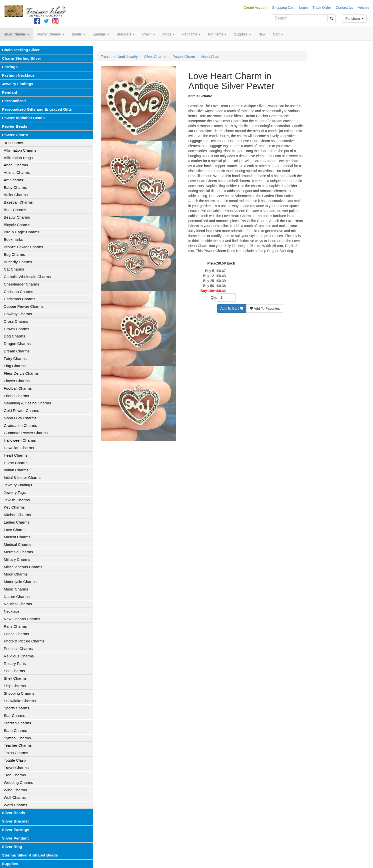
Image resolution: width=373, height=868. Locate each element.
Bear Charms (15, 210)
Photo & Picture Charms (24, 641)
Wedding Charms (18, 782)
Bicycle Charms (17, 225)
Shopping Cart (283, 7)
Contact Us (344, 7)
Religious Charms (19, 656)
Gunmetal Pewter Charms (26, 433)
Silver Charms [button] (16, 34)
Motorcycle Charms (20, 582)
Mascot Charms (17, 537)
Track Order (322, 7)
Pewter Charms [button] (50, 34)
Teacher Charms (18, 745)
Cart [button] (278, 34)
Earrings (10, 67)
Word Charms (15, 805)
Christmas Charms (19, 299)
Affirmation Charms (20, 150)
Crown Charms (16, 329)
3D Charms (13, 143)
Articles (363, 7)
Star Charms (14, 716)
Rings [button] (169, 34)
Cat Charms (14, 269)
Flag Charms (15, 366)
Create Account (255, 7)
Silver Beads (13, 813)
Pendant (10, 92)
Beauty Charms (17, 217)
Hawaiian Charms (19, 448)
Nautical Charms (18, 604)
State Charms (15, 730)
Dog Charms (14, 336)
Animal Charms (17, 172)
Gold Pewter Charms (21, 411)
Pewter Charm (15, 135)
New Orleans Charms (22, 619)
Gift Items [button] (217, 34)
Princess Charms (18, 649)
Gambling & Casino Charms (27, 403)
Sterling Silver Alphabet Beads (30, 855)
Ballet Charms (16, 195)
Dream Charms (17, 351)
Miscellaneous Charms (23, 567)
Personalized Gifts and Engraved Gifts (37, 109)
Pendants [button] (191, 34)
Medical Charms (17, 544)
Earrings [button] (101, 34)
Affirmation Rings (18, 158)
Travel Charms (16, 768)
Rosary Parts (15, 664)
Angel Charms (16, 165)
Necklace (12, 611)
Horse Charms (16, 463)
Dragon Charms (17, 344)
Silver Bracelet (15, 821)
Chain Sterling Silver (21, 50)
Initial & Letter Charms (23, 477)
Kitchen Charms (17, 515)
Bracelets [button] (126, 34)
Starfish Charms (17, 723)
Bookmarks (13, 239)
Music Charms (16, 589)
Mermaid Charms (18, 552)
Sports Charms (16, 708)
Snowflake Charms (20, 701)
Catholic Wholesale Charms (27, 277)
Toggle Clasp (15, 760)
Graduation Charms (20, 426)
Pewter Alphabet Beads (23, 118)
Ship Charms (15, 686)
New (262, 34)
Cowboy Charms (18, 314)
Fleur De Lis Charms (21, 373)
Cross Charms (16, 321)
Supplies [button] (242, 34)
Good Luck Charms (20, 418)
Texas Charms (16, 753)
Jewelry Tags (15, 492)
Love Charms (15, 530)
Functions (354, 18)
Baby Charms (15, 187)
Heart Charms (16, 455)
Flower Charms (17, 381)
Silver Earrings (16, 830)
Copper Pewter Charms (24, 306)
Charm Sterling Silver (22, 58)
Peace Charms (16, 634)
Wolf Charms (15, 797)
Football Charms (18, 388)
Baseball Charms (18, 202)
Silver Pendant (15, 838)
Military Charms (17, 559)
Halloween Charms (20, 440)
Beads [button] (78, 34)
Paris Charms (15, 626)
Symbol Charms (17, 738)
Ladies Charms (16, 522)
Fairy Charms (15, 359)
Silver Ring (12, 847)
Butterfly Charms (18, 262)
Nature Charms (17, 597)
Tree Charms (15, 775)
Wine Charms (15, 790)
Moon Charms (16, 574)
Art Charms (13, 180)
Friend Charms (16, 396)
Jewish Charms (17, 500)
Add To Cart (232, 308)
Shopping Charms (19, 693)
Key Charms (14, 507)
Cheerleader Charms (21, 284)
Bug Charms (14, 254)
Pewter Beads (15, 126)
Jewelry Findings (18, 84)
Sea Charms (14, 671)
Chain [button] (148, 34)
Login (303, 7)
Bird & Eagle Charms (21, 232)
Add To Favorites (265, 308)
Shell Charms (15, 678)
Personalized (14, 101)
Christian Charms (18, 292)
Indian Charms (16, 470)
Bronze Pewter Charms (23, 247)
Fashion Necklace (18, 75)
